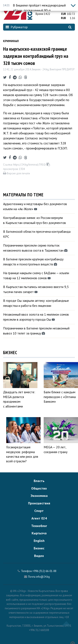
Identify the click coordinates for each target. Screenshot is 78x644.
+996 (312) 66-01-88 (44, 571)
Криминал (11, 41)
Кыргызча (39, 533)
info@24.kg (43, 577)
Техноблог (39, 526)
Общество (39, 488)
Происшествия (39, 503)
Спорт (39, 511)
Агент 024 (39, 518)
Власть (39, 481)
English (39, 541)
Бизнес (39, 548)
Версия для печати (17, 173)
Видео (39, 556)
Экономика (39, 496)
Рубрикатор (17, 27)
